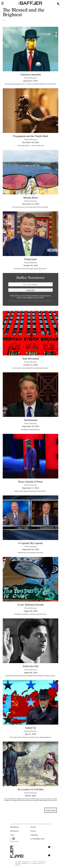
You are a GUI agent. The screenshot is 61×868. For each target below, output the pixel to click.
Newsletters (15, 827)
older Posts (51, 810)
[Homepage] (30, 3)
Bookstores (14, 831)
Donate (33, 827)
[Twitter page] (49, 855)
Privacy (33, 831)
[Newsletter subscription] (30, 290)
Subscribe (34, 835)
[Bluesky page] (49, 847)
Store (12, 835)
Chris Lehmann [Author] (30, 78)
